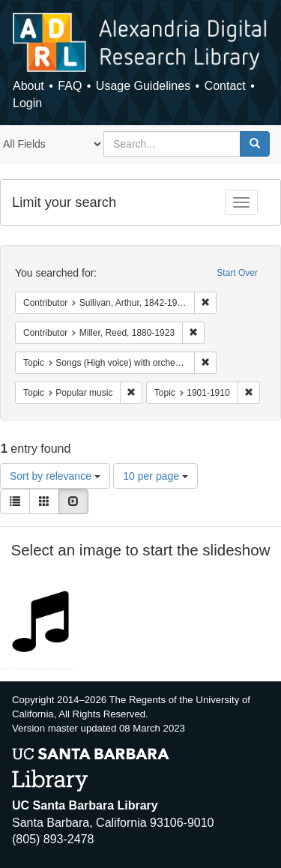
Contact (225, 86)
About (28, 86)
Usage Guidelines (143, 86)
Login (27, 103)
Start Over (237, 273)
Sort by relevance (55, 476)
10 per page (155, 476)
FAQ (70, 86)
